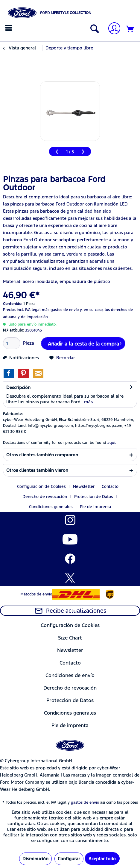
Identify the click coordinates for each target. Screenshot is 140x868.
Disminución (35, 859)
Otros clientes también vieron (37, 470)
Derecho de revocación (45, 497)
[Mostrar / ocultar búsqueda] (93, 29)
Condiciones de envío (70, 675)
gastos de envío (85, 802)
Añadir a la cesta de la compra (85, 343)
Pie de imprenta (95, 507)
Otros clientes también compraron (42, 455)
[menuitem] (9, 28)
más (88, 402)
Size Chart (70, 638)
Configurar (69, 859)
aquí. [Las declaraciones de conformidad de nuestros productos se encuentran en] (112, 443)
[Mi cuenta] (112, 29)
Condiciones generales (51, 507)
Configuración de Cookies (41, 486)
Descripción (18, 387)
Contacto (110, 486)
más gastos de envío (60, 310)
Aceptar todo (102, 859)
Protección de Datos (94, 497)
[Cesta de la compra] (130, 29)
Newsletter (84, 486)
